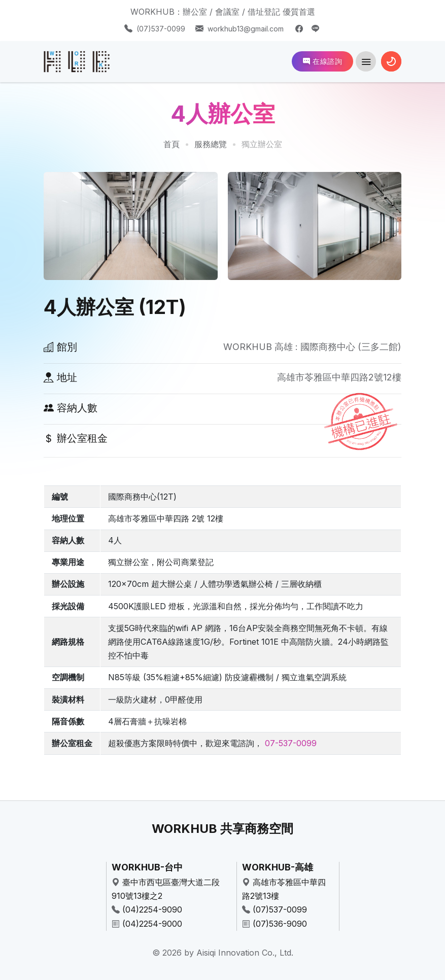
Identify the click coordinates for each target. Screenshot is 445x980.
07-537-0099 (291, 743)
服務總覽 (211, 144)
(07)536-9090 (280, 924)
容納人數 (71, 408)
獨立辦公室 (262, 144)
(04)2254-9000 (152, 924)
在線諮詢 (322, 61)
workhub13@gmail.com (246, 29)
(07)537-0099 (161, 29)
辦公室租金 (76, 438)
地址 (60, 377)
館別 (60, 347)
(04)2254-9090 (152, 909)
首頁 (172, 144)
